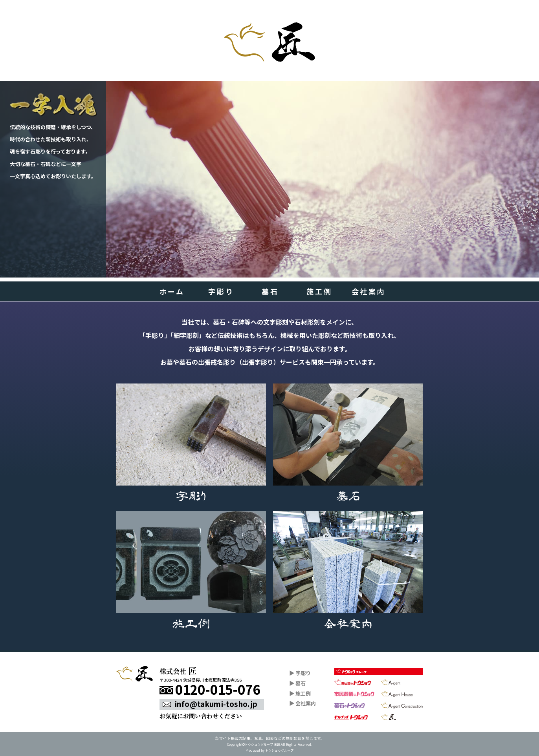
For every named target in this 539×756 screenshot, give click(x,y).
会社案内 (368, 291)
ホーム (172, 291)
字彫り (221, 291)
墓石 (270, 291)
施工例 (319, 291)
